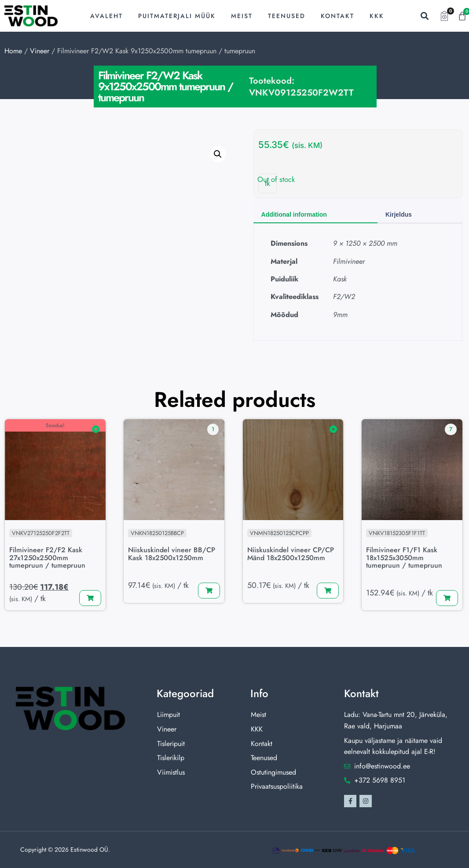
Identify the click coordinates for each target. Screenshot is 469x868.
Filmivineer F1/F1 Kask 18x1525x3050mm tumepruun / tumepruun (405, 557)
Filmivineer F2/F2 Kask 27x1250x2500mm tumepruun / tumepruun (48, 557)
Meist (242, 16)
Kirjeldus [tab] (399, 214)
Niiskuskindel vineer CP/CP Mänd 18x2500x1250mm (291, 553)
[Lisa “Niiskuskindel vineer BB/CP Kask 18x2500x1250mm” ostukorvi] (209, 591)
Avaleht (106, 16)
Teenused (287, 16)
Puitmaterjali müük (177, 16)
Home (13, 51)
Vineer (40, 51)
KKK (377, 16)
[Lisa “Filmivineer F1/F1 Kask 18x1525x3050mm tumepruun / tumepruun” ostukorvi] (447, 598)
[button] (424, 16)
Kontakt (337, 16)
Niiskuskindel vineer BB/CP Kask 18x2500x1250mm (172, 553)
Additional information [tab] (294, 214)
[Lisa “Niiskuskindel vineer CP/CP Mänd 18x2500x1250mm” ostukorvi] (328, 591)
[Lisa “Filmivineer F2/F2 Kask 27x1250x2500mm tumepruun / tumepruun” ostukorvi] (90, 598)
